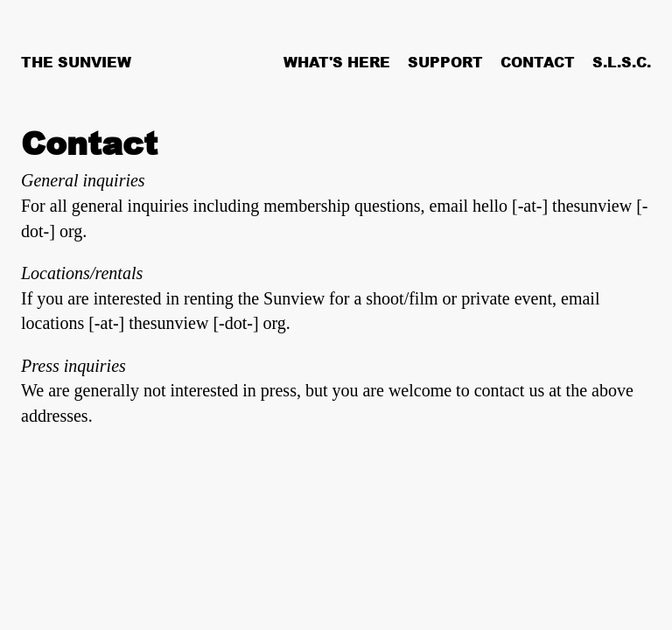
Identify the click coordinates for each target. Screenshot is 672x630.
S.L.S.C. (622, 62)
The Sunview (76, 62)
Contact (538, 62)
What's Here (337, 62)
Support (445, 62)
